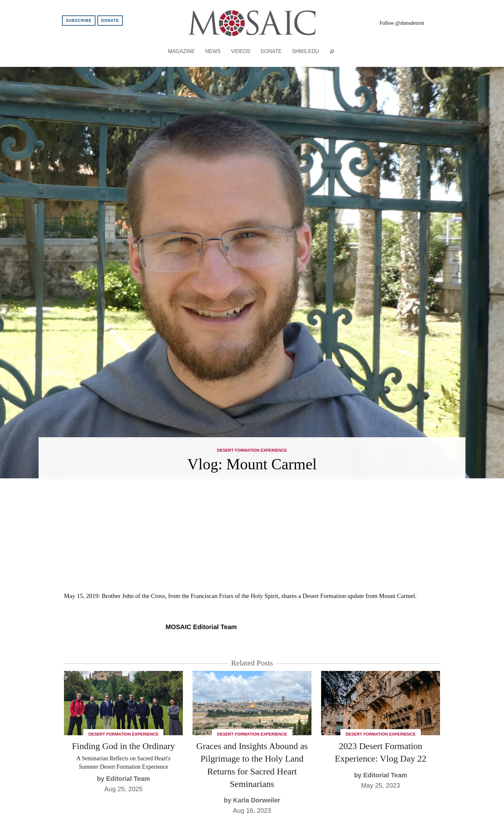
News (213, 51)
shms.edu (305, 51)
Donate (110, 21)
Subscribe (79, 21)
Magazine (182, 51)
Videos (240, 51)
